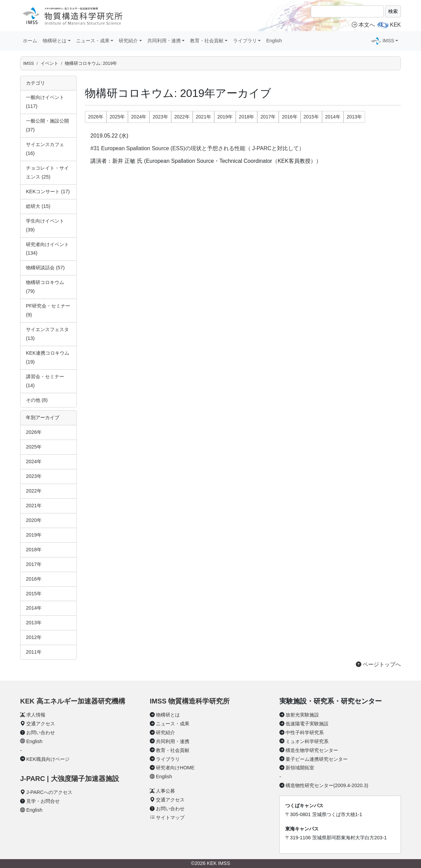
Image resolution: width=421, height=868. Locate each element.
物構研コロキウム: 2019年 (91, 63)
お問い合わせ (41, 732)
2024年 (34, 461)
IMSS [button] (388, 41)
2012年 (34, 637)
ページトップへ (378, 664)
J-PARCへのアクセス (49, 792)
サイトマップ (170, 817)
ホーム (30, 41)
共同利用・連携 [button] (164, 41)
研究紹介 (165, 732)
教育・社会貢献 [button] (207, 41)
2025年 (34, 447)
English (274, 41)
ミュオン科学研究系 (307, 741)
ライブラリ (168, 759)
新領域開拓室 (300, 768)
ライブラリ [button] (245, 41)
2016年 (34, 579)
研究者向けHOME (175, 768)
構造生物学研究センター (312, 750)
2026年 (34, 432)
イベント (49, 63)
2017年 (34, 564)
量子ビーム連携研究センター (317, 759)
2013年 (34, 623)
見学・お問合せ (43, 801)
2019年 (34, 535)
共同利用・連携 (173, 741)
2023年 (34, 476)
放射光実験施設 (302, 715)
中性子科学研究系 (305, 732)
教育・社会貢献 (173, 750)
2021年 (34, 506)
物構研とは (168, 715)
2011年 (34, 652)
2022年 (34, 491)
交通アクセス (41, 724)
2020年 (34, 520)
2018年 (34, 550)
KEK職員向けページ (48, 759)
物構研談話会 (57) (45, 268)
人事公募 (165, 791)
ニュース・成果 (173, 724)
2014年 (34, 608)
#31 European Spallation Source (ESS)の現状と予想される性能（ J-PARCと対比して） (197, 148)
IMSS (28, 63)
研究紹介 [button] (128, 41)
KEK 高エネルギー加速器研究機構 (73, 701)
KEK (395, 25)
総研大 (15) (38, 206)
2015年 (34, 594)
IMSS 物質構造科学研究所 (190, 701)
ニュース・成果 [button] (93, 41)
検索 (393, 11)
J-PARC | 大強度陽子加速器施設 (70, 779)
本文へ (363, 25)
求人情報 (36, 715)
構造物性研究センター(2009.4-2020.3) (327, 785)
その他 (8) (37, 400)
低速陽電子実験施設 (307, 724)
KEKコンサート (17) (48, 191)
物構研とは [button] (55, 41)
